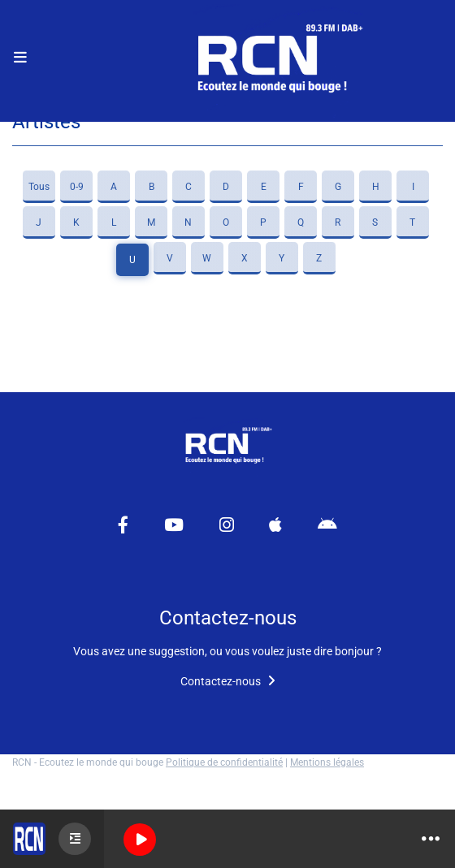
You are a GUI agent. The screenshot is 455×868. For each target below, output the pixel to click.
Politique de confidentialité (224, 762)
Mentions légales (327, 762)
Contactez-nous (228, 681)
